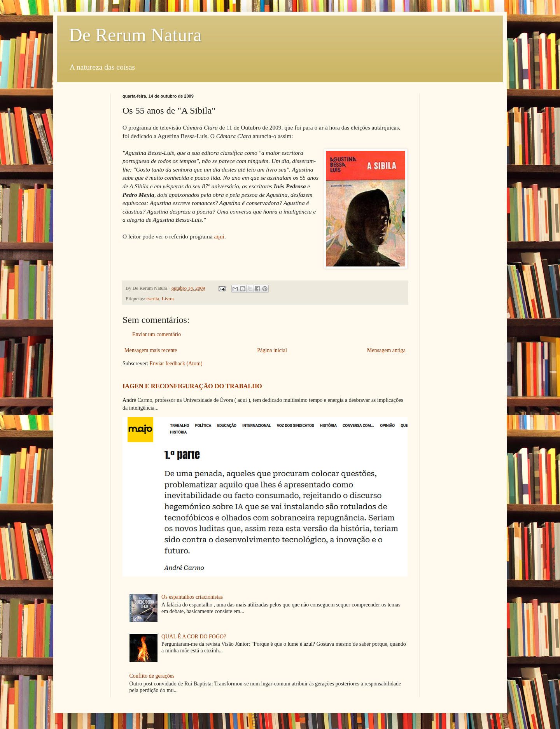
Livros (168, 299)
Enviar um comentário (157, 334)
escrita (153, 299)
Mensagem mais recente (151, 350)
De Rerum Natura (135, 35)
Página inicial (272, 350)
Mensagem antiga (386, 350)
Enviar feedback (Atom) (176, 364)
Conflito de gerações (152, 676)
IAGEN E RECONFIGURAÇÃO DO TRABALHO (192, 386)
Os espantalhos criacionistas (192, 597)
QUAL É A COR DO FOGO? (194, 637)
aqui (219, 236)
